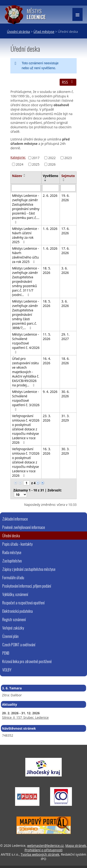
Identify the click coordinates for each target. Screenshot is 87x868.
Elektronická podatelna (18, 611)
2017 (36, 158)
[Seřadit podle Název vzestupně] (25, 174)
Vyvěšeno (51, 176)
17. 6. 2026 (65, 231)
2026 (52, 164)
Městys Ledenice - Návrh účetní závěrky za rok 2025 (26, 235)
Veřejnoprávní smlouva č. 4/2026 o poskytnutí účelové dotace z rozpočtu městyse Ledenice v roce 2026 (26, 429)
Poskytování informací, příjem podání (27, 586)
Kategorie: (18, 157)
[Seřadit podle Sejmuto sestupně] (64, 181)
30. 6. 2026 (65, 394)
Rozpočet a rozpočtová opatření (23, 603)
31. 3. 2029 (65, 418)
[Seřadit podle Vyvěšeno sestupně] (45, 181)
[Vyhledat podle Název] (26, 188)
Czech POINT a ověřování (19, 645)
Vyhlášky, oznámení (15, 594)
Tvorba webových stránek (40, 854)
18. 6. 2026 (65, 361)
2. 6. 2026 (50, 196)
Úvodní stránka (18, 32)
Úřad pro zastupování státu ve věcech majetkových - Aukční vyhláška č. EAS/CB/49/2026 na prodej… (26, 372)
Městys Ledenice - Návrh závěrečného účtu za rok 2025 (26, 255)
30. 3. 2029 (65, 451)
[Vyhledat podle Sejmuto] (68, 188)
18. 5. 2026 (47, 270)
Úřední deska (11, 536)
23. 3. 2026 (47, 418)
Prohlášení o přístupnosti (44, 850)
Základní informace (15, 519)
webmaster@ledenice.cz (45, 846)
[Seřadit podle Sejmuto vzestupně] (64, 179)
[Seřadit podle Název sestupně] (25, 176)
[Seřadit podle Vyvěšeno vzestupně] (45, 179)
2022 (52, 158)
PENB (6, 653)
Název (17, 176)
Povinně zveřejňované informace (24, 527)
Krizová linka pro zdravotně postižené (27, 661)
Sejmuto (68, 176)
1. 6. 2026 (50, 229)
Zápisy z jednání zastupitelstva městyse (29, 569)
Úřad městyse (44, 32)
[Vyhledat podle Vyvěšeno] (51, 188)
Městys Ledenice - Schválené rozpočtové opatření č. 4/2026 (26, 343)
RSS (68, 82)
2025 (36, 164)
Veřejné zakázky (13, 628)
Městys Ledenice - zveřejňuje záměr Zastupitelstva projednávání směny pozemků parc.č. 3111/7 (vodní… (26, 281)
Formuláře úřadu (13, 577)
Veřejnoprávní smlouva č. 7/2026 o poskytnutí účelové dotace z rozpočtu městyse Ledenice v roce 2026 (26, 462)
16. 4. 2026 (47, 361)
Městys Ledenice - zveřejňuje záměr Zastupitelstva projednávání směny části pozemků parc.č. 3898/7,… (26, 315)
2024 (20, 164)
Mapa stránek (76, 846)
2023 (68, 158)
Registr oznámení (14, 619)
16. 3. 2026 (47, 451)
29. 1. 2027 (65, 337)
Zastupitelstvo (12, 561)
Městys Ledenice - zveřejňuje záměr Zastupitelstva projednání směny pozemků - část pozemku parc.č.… (26, 209)
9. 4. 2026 (50, 392)
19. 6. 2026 (65, 198)
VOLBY (7, 670)
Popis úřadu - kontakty (17, 544)
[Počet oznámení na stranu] (20, 495)
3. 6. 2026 (65, 270)
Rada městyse (12, 552)
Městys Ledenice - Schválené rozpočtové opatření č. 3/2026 (26, 400)
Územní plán (10, 636)
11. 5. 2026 (47, 337)
